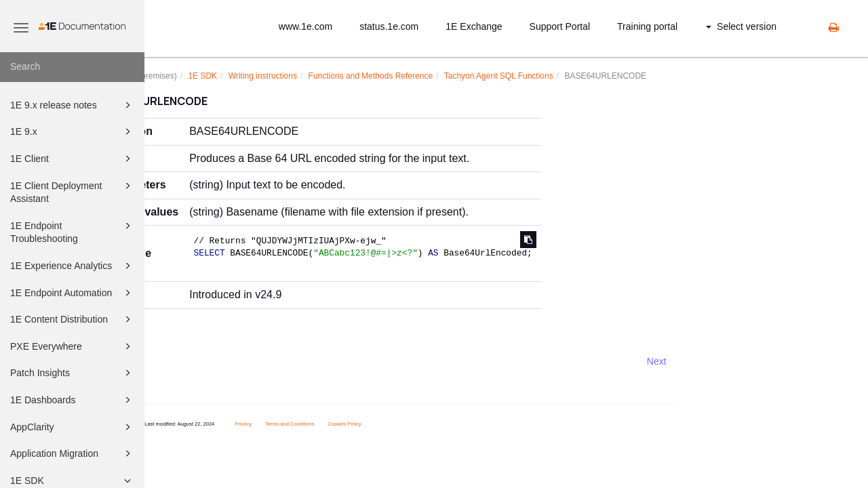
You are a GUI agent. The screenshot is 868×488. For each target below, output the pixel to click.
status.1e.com (389, 26)
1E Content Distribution (73, 319)
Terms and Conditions (352, 424)
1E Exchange (474, 26)
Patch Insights (73, 373)
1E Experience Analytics (73, 266)
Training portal (647, 26)
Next (718, 361)
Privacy (305, 424)
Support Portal (560, 26)
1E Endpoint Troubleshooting (73, 231)
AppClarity (73, 427)
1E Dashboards (73, 400)
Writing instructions (324, 76)
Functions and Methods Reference (432, 76)
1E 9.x (73, 131)
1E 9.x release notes (73, 105)
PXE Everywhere (73, 346)
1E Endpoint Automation (73, 293)
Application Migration (73, 453)
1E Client (73, 159)
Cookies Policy (406, 424)
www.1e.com (305, 26)
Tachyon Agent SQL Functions (560, 76)
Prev (181, 361)
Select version (741, 26)
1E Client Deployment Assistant (73, 191)
